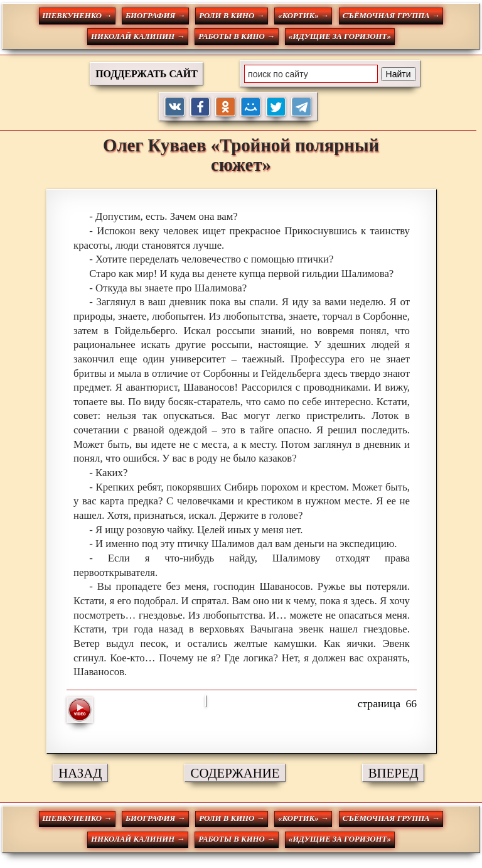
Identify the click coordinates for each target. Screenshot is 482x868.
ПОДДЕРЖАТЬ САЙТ (147, 74)
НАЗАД (80, 773)
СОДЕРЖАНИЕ (235, 773)
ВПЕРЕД (394, 773)
